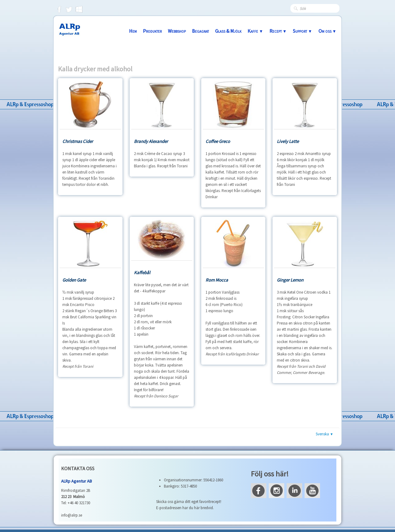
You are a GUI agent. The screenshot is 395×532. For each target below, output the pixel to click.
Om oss (327, 31)
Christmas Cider (78, 141)
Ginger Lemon (290, 280)
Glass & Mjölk (228, 31)
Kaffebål (142, 272)
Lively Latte (288, 141)
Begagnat (200, 31)
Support (302, 31)
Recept (278, 31)
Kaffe (255, 31)
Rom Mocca (217, 280)
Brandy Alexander (151, 141)
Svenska (324, 434)
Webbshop (177, 31)
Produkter (152, 31)
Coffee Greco (218, 141)
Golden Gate (74, 280)
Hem (133, 31)
